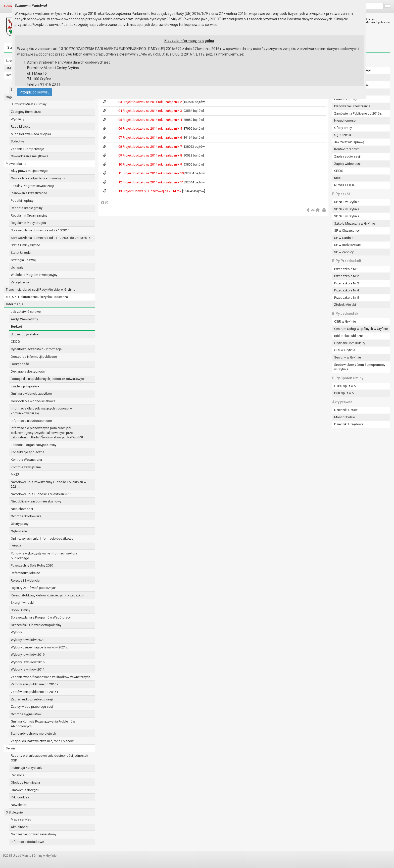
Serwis (11, 748)
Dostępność (20, 364)
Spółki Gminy (20, 610)
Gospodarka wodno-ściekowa (33, 401)
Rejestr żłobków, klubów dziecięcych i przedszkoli (47, 595)
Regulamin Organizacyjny (29, 215)
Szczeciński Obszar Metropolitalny (36, 625)
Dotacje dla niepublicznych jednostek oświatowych (48, 379)
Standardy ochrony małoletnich (33, 733)
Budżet (16, 326)
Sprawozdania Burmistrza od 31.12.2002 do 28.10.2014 (51, 238)
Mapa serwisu (21, 819)
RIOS (338, 178)
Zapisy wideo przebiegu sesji (32, 707)
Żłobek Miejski (345, 305)
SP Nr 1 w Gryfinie (347, 202)
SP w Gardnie (344, 238)
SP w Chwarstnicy (347, 231)
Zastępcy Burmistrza (26, 112)
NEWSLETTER (344, 185)
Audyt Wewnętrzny (24, 319)
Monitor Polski (345, 417)
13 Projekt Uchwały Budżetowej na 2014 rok (150, 191)
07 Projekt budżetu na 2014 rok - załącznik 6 (151, 138)
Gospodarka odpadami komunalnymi (38, 178)
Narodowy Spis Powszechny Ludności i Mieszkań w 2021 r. (48, 484)
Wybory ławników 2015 (28, 662)
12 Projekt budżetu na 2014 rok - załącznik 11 (151, 182)
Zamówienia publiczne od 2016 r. (35, 684)
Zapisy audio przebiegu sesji (32, 699)
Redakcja (18, 775)
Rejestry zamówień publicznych (34, 588)
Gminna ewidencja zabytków (32, 394)
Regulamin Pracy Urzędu (28, 223)
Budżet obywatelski (25, 334)
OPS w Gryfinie (345, 350)
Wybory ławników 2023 (28, 640)
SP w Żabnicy (344, 252)
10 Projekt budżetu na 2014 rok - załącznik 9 (151, 164)
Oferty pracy (20, 524)
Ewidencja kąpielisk (25, 386)
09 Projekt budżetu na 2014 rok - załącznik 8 (151, 155)
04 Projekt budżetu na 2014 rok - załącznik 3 (151, 111)
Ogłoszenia (19, 531)
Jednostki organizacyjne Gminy (34, 445)
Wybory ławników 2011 (28, 669)
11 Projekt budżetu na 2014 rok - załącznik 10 (151, 173)
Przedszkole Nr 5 (347, 298)
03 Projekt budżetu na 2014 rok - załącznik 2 (151, 102)
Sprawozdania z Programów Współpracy (41, 617)
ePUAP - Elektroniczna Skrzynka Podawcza (37, 297)
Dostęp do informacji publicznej (34, 357)
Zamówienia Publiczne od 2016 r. (358, 113)
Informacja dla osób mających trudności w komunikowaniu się (42, 411)
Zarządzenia (20, 282)
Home (8, 6)
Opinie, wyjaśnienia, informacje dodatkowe (42, 539)
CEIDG (15, 342)
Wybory (16, 632)
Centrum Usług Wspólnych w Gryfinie (361, 329)
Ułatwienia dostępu (25, 790)
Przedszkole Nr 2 (347, 276)
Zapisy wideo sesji (348, 164)
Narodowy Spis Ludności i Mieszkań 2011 (41, 494)
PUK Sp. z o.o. (344, 393)
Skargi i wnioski (22, 603)
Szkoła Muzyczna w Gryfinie (355, 223)
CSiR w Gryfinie (345, 321)
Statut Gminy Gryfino (26, 245)
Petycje (16, 546)
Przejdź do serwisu (35, 92)
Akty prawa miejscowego (29, 171)
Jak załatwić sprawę (26, 312)
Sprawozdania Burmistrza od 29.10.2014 (40, 230)
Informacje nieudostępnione (31, 421)
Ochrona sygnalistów (26, 714)
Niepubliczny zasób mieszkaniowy (36, 501)
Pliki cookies (20, 797)
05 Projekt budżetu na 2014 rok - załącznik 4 (151, 120)
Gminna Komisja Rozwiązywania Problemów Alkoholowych (43, 724)
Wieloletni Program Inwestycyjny (34, 275)
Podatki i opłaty (22, 201)
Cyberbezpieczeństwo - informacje (36, 349)
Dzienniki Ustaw (346, 410)
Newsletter (19, 805)
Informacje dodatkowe (27, 842)
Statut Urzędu (21, 253)
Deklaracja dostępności (28, 371)
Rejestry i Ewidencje (25, 580)
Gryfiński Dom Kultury (350, 343)
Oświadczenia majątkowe (30, 156)
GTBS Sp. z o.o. (345, 386)
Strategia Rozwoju (24, 260)
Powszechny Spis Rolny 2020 (32, 565)
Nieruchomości (22, 509)
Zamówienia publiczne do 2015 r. (35, 692)
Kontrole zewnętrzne (26, 467)
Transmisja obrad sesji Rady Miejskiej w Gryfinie (40, 290)
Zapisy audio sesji (347, 156)
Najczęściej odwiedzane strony (34, 834)
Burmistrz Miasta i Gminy (29, 104)
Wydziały (17, 119)
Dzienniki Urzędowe (349, 424)
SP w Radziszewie (347, 245)
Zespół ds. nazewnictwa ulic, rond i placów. (42, 741)
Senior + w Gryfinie (348, 357)
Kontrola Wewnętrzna (26, 460)
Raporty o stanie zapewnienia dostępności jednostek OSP (50, 758)
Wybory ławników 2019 (28, 655)
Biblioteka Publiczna (349, 336)
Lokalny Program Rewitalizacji (32, 186)
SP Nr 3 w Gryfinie (347, 216)
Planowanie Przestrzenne (29, 193)
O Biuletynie (14, 812)
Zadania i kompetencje (27, 149)
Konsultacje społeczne (28, 452)
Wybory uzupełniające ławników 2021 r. (39, 647)
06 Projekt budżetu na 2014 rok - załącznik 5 (151, 129)
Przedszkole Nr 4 (347, 290)
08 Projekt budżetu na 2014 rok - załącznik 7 (151, 147)
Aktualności (19, 827)
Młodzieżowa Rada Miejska (31, 134)
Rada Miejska (21, 126)
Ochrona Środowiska (26, 516)
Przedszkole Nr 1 (347, 269)
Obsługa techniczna (25, 782)
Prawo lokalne (16, 164)
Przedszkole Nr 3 (347, 283)
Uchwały (17, 267)
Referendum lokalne (25, 573)
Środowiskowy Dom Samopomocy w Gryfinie (360, 367)
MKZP (15, 474)
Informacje (15, 304)
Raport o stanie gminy (27, 208)
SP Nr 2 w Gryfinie (347, 209)
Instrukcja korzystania (27, 768)
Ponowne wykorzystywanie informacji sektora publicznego (44, 556)
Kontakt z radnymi (347, 149)
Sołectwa (18, 141)
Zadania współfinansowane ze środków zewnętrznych (51, 677)
